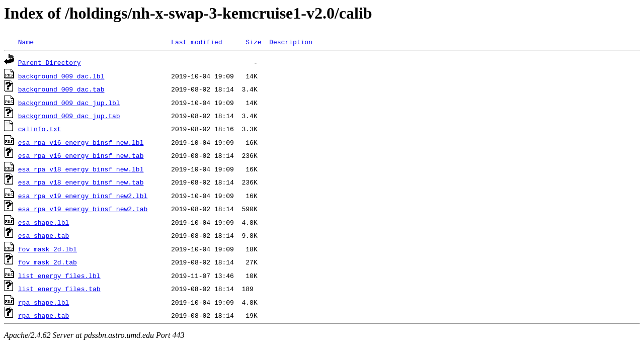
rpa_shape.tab (44, 315)
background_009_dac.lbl (61, 76)
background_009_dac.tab (61, 89)
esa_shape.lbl (44, 222)
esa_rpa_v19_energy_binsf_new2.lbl (83, 196)
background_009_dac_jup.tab (69, 116)
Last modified (196, 42)
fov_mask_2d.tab (48, 262)
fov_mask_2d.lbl (48, 249)
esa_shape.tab (44, 235)
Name (26, 42)
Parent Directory (50, 62)
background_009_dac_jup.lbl (69, 103)
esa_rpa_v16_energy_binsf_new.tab (81, 155)
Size (253, 42)
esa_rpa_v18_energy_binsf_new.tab (81, 182)
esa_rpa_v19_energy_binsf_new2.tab (83, 209)
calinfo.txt (40, 129)
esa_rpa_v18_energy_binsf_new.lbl (81, 169)
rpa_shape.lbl (44, 302)
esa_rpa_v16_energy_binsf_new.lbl (81, 142)
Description (291, 42)
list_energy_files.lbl (59, 276)
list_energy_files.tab (59, 289)
